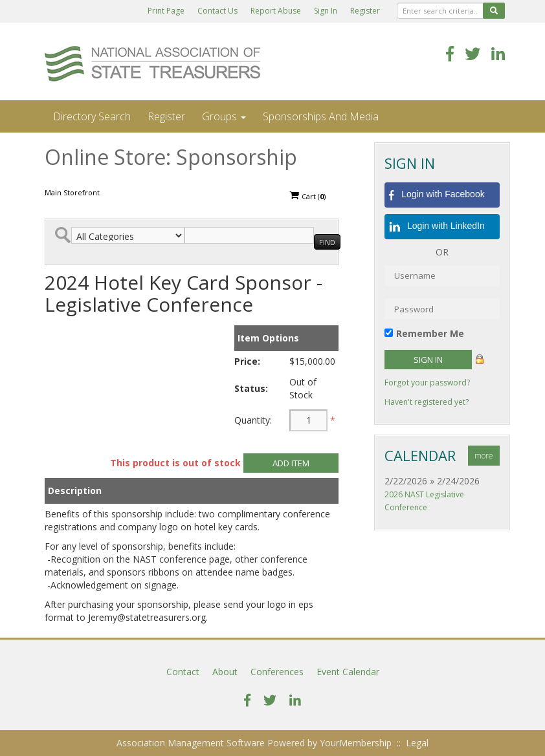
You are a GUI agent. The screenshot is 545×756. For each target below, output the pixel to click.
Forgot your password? (427, 383)
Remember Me (430, 333)
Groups (224, 116)
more (484, 456)
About (225, 672)
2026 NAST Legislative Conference (424, 501)
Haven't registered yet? (427, 402)
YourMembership (356, 743)
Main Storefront (72, 192)
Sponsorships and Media (321, 116)
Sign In (326, 11)
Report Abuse (276, 11)
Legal (417, 743)
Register (365, 11)
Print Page (166, 11)
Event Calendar (348, 672)
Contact (183, 672)
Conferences (277, 672)
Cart (307, 196)
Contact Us (217, 11)
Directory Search (92, 116)
